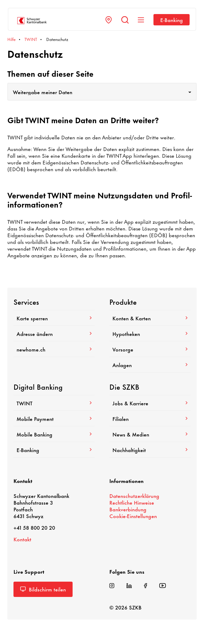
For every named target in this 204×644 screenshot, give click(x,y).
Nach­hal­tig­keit (150, 450)
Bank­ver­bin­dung (128, 509)
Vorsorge (150, 349)
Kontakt (22, 539)
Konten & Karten (150, 318)
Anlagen (150, 365)
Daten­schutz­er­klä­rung (134, 495)
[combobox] (102, 92)
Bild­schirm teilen (43, 589)
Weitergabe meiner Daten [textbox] (43, 92)
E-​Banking (172, 20)
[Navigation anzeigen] (141, 20)
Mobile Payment (54, 418)
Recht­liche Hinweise (132, 502)
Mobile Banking (54, 434)
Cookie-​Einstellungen (133, 516)
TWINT (54, 403)
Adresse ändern (54, 333)
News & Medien (150, 434)
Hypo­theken (150, 333)
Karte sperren (54, 318)
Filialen (150, 418)
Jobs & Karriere (150, 403)
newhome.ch (54, 349)
